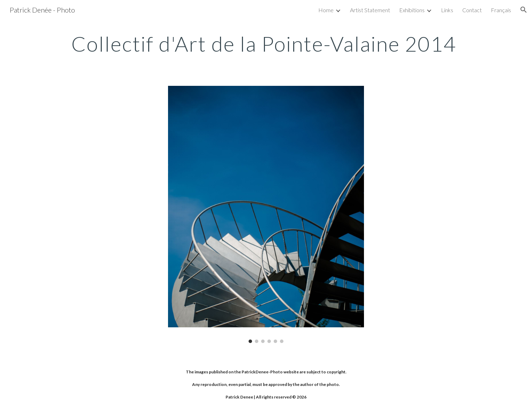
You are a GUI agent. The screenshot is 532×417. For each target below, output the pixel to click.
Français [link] (501, 10)
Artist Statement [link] (370, 10)
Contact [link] (472, 10)
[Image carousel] (266, 214)
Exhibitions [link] (412, 10)
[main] (266, 44)
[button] (524, 10)
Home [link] (326, 10)
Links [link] (447, 10)
